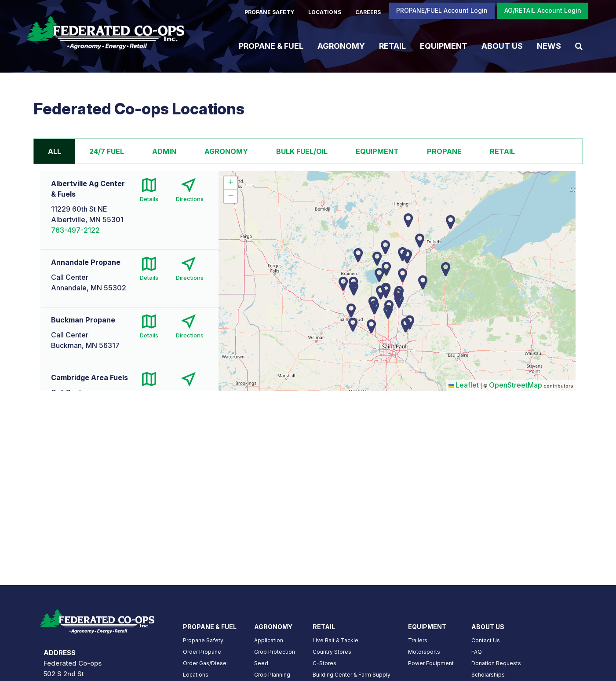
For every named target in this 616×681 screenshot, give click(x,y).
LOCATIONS (325, 12)
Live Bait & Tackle (335, 640)
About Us (502, 46)
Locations (196, 675)
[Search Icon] (579, 46)
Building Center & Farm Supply (352, 675)
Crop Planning (272, 675)
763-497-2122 (75, 230)
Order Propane (202, 652)
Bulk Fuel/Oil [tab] (302, 151)
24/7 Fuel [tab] (107, 151)
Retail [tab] (502, 151)
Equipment (444, 46)
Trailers (418, 640)
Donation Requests (496, 663)
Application (269, 640)
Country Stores (332, 652)
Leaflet (464, 385)
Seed (261, 663)
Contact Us (486, 640)
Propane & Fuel (271, 46)
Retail (392, 46)
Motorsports (424, 652)
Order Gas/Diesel (205, 663)
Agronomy (341, 46)
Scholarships (488, 675)
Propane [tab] (444, 151)
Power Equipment (431, 663)
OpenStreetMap (516, 385)
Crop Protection (275, 652)
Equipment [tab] (377, 151)
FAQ (477, 652)
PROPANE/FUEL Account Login (442, 10)
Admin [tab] (164, 151)
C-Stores (324, 663)
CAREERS (368, 12)
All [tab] (55, 151)
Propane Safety (203, 640)
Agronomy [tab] (226, 151)
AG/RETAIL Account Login (543, 10)
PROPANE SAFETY (269, 12)
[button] (371, 326)
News (549, 46)
